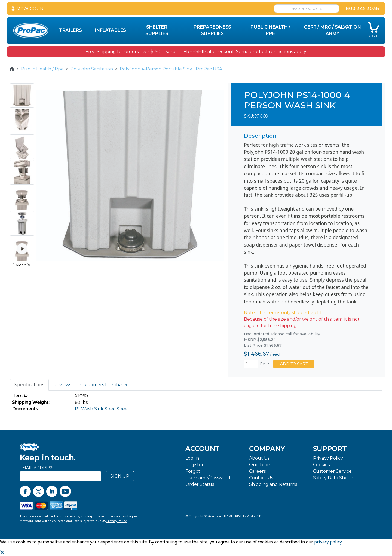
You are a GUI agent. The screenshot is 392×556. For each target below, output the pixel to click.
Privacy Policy (328, 458)
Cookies (321, 465)
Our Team (260, 465)
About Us (259, 458)
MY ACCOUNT (29, 9)
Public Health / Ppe (42, 69)
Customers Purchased (105, 385)
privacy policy (328, 542)
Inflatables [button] (110, 30)
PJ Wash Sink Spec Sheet (102, 409)
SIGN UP (120, 476)
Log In (192, 458)
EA (263, 364)
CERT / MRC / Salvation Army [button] (332, 30)
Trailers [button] (70, 30)
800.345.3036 (362, 9)
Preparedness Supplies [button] (212, 30)
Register (195, 465)
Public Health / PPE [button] (270, 30)
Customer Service (332, 471)
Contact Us (261, 478)
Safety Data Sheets (334, 478)
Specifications (29, 385)
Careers (257, 471)
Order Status (200, 484)
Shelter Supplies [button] (157, 30)
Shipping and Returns (273, 484)
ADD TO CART (294, 364)
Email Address (37, 468)
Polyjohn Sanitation (92, 69)
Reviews (62, 385)
